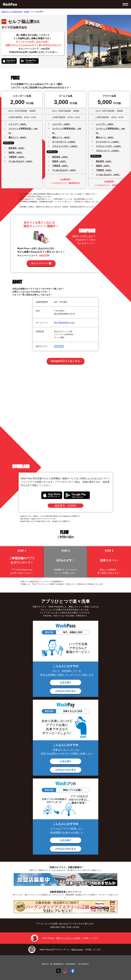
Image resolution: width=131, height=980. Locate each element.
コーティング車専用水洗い (21, 129)
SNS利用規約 (70, 964)
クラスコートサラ (60, 146)
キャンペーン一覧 (41, 263)
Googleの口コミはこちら (66, 361)
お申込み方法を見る (66, 691)
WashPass (59, 346)
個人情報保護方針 (57, 964)
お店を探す (66, 683)
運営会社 (45, 964)
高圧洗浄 (13, 148)
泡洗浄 (12, 152)
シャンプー (14, 124)
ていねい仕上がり (17, 161)
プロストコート (103, 151)
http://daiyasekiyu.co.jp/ (64, 323)
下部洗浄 (13, 157)
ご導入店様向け (83, 964)
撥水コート (14, 137)
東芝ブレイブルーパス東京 (68, 938)
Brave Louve (77, 950)
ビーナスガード (59, 142)
